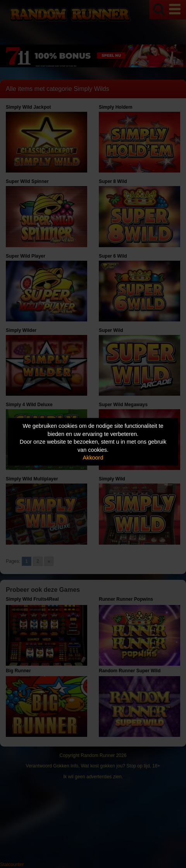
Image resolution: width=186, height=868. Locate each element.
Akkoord (93, 458)
